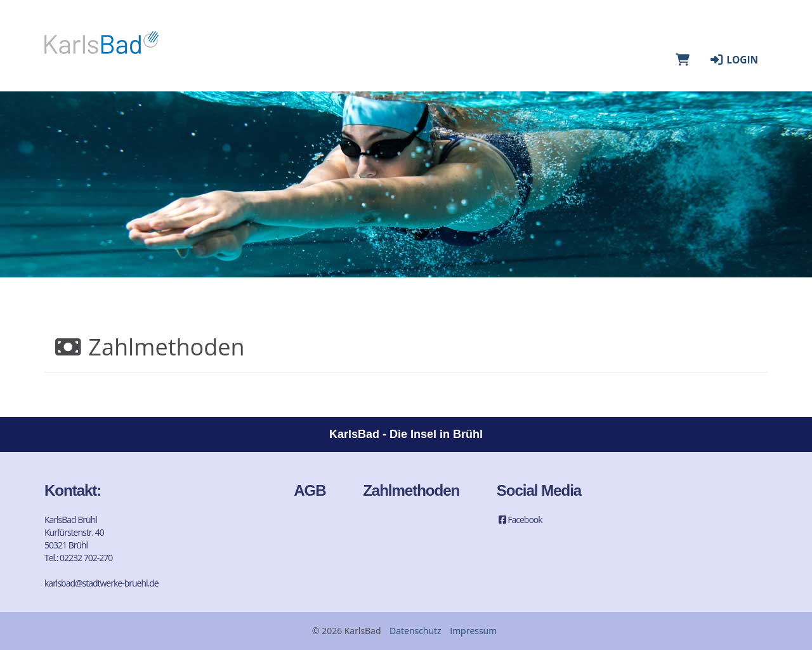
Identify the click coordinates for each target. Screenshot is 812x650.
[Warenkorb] (683, 60)
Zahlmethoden (411, 490)
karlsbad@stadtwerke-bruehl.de (101, 583)
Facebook (520, 520)
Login (733, 60)
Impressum (473, 631)
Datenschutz (415, 631)
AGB (310, 490)
